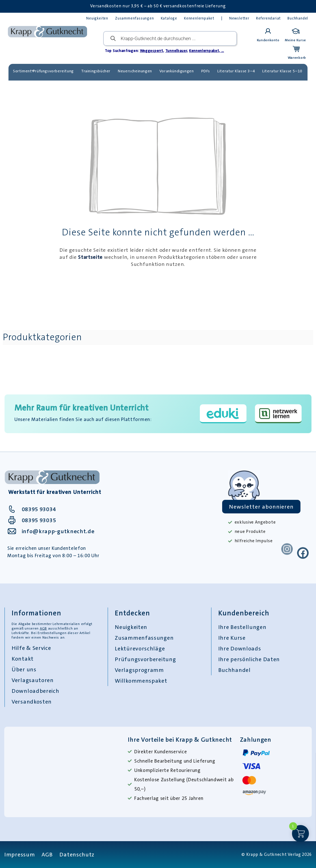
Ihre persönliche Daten (249, 659)
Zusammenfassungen (135, 18)
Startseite (90, 257)
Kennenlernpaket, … (207, 51)
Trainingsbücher (96, 71)
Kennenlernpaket (199, 18)
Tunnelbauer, (177, 51)
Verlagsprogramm (139, 670)
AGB (43, 628)
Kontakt (23, 659)
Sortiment (24, 71)
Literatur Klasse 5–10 (282, 71)
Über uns (24, 669)
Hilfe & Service (31, 648)
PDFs (206, 71)
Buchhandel (298, 18)
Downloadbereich (35, 691)
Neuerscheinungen (135, 71)
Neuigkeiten (97, 18)
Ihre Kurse (232, 638)
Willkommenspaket (141, 681)
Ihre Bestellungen (242, 627)
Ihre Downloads (240, 648)
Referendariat (268, 18)
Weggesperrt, (152, 51)
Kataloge (169, 18)
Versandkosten (32, 702)
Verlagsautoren (33, 680)
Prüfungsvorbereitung (53, 71)
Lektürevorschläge (140, 648)
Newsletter (239, 18)
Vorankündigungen (177, 71)
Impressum (20, 854)
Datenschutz (77, 854)
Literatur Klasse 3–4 (236, 71)
